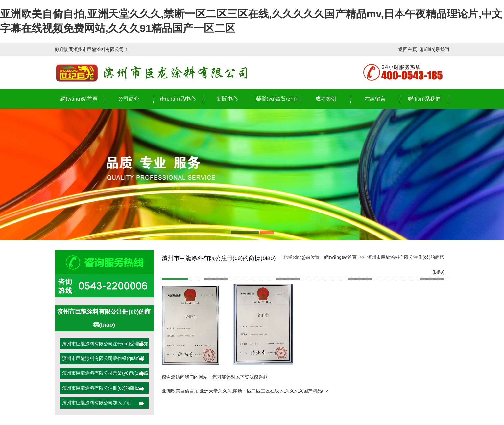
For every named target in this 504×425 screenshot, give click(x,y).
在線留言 (375, 99)
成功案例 (326, 99)
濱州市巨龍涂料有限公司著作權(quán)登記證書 (102, 361)
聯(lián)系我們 (435, 49)
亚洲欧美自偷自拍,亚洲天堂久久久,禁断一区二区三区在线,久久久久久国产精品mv (245, 391)
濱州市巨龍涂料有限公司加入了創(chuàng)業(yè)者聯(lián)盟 (96, 405)
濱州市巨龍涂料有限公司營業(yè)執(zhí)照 (104, 373)
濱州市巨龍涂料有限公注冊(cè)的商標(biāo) (100, 390)
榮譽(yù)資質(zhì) (276, 99)
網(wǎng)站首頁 (79, 99)
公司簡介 (129, 99)
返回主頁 (408, 49)
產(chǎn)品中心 (178, 99)
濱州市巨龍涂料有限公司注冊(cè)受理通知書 (104, 346)
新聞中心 (227, 99)
